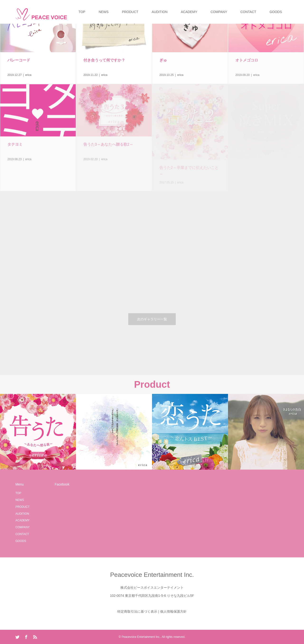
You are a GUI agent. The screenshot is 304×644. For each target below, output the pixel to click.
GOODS (276, 12)
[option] (38, 432)
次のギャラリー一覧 (152, 319)
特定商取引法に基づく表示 (137, 611)
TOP (82, 12)
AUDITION (159, 12)
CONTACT (248, 12)
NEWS (104, 12)
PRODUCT (130, 12)
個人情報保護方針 (173, 611)
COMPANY (219, 12)
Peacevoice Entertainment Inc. (152, 575)
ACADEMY (189, 12)
